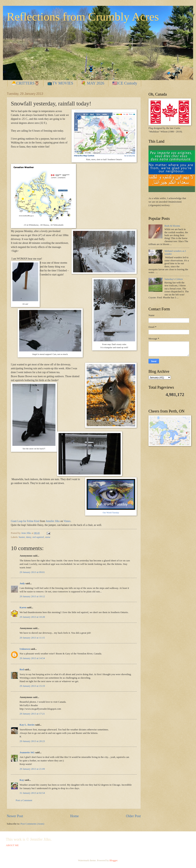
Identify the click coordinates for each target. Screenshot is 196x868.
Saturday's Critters (174, 279)
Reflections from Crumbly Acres (83, 17)
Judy (22, 583)
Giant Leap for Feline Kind (25, 521)
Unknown (25, 649)
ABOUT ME (12, 845)
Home (74, 816)
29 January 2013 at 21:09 (32, 769)
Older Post (133, 816)
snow (48, 537)
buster (22, 537)
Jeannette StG (27, 752)
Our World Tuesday (111, 513)
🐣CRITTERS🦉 (25, 83)
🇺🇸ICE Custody (125, 83)
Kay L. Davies (27, 725)
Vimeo (67, 521)
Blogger (114, 860)
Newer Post (15, 816)
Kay (22, 780)
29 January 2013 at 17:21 (32, 714)
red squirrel (38, 537)
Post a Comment (24, 800)
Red (22, 670)
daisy (29, 537)
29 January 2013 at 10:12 (32, 596)
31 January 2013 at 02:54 (32, 793)
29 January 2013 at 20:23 (32, 741)
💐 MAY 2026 (93, 83)
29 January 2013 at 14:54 (32, 658)
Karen (23, 607)
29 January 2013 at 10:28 (32, 617)
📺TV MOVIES (60, 83)
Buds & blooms (172, 226)
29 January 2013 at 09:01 (32, 572)
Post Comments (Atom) (32, 824)
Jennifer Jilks (53, 521)
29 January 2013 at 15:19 (32, 686)
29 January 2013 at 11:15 (32, 638)
